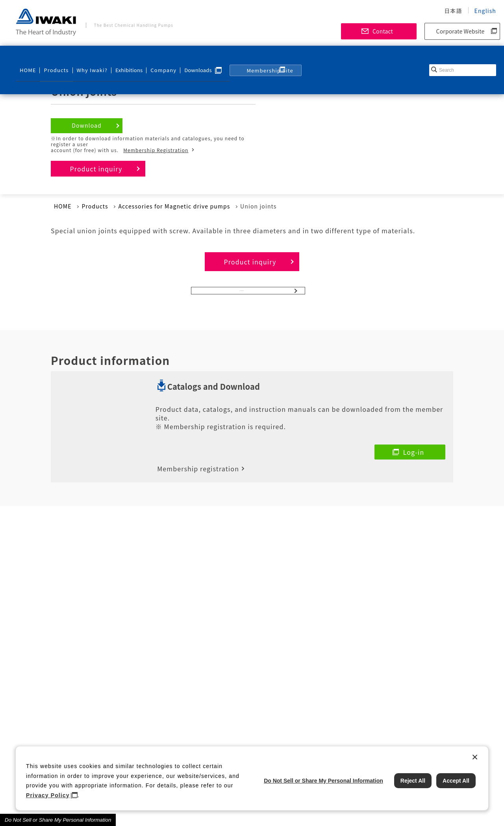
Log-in (414, 460)
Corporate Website (460, 31)
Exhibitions (121, 58)
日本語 (453, 11)
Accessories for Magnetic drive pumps (174, 206)
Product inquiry (96, 169)
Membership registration (198, 463)
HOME (27, 58)
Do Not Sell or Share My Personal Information (58, 820)
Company (154, 58)
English (485, 11)
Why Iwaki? (85, 58)
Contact (383, 31)
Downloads (188, 58)
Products (53, 58)
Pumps (242, 295)
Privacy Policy (48, 795)
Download (87, 125)
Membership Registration (156, 150)
